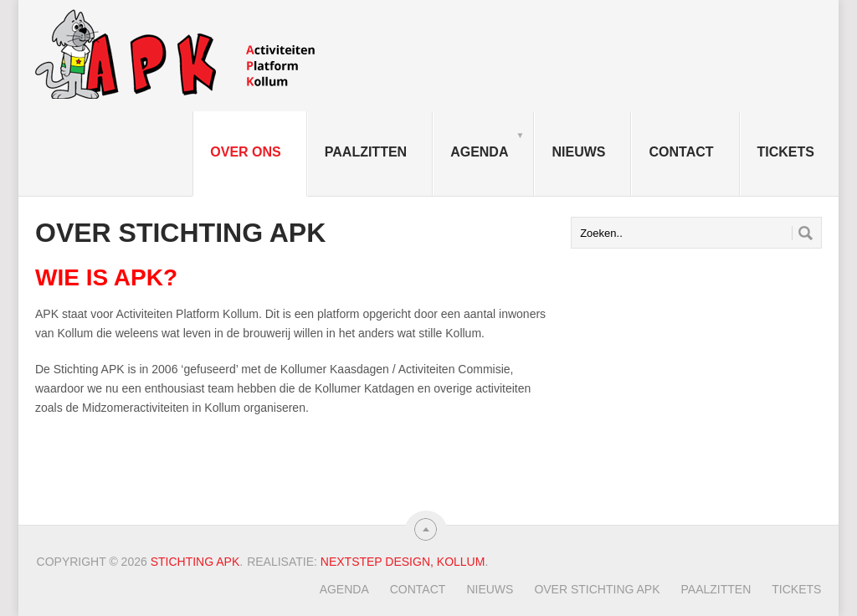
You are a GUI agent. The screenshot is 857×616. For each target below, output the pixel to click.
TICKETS (786, 152)
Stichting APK (195, 562)
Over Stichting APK (597, 589)
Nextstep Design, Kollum (403, 562)
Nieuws (578, 152)
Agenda (487, 144)
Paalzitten (366, 152)
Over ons (245, 152)
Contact (681, 152)
